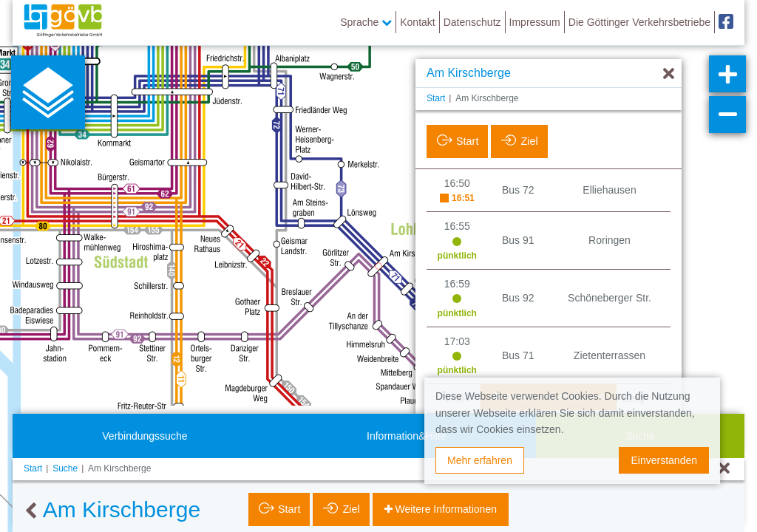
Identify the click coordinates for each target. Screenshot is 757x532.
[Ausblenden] (669, 74)
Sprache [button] (366, 22)
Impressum (535, 22)
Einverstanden (664, 460)
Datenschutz (472, 22)
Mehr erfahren (480, 460)
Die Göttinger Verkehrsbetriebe (639, 22)
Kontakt (417, 22)
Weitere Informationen (445, 509)
